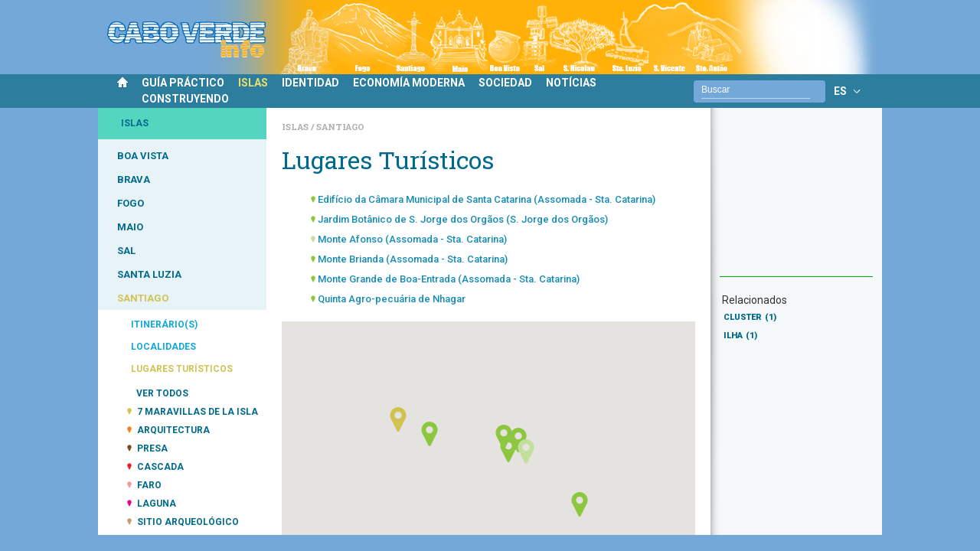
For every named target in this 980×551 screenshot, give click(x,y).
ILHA (740, 336)
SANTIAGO (143, 298)
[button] (508, 450)
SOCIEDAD (505, 83)
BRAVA (134, 179)
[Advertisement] (796, 200)
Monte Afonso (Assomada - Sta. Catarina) (412, 239)
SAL (126, 251)
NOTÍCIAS (571, 83)
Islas (296, 127)
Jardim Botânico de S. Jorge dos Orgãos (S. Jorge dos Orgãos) (463, 219)
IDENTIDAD (310, 83)
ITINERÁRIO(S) (164, 324)
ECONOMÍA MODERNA (409, 83)
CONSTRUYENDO (185, 99)
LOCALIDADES (163, 347)
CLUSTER (750, 317)
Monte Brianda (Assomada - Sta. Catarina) (413, 259)
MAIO (130, 227)
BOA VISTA (143, 156)
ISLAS (253, 83)
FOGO (131, 203)
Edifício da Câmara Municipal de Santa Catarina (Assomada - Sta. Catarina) (487, 199)
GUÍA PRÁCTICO (183, 83)
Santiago (340, 127)
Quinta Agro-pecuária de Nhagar (392, 299)
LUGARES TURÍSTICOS (182, 369)
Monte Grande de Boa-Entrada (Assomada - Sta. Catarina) (449, 279)
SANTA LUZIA (149, 274)
